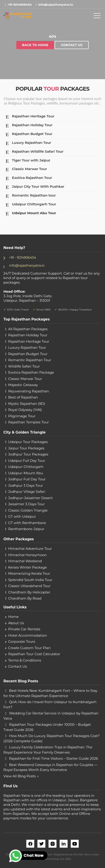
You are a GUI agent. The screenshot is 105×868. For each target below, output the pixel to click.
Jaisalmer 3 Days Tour (26, 504)
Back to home (35, 45)
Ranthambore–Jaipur (26, 529)
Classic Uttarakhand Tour (29, 586)
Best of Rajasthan (23, 397)
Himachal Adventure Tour (30, 549)
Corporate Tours (22, 642)
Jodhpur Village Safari (27, 492)
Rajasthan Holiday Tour (28, 126)
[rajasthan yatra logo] (18, 15)
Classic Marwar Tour (25, 170)
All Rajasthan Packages (28, 329)
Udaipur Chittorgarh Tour (30, 205)
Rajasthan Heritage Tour (29, 117)
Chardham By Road (25, 598)
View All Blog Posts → (21, 776)
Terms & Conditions (25, 660)
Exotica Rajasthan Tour (28, 178)
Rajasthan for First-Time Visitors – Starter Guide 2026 (54, 758)
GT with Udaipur (22, 516)
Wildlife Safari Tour (24, 366)
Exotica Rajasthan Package (31, 372)
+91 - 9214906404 (23, 258)
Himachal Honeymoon (27, 555)
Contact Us (72, 45)
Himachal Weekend (25, 561)
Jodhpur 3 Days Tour (26, 485)
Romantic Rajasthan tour (30, 196)
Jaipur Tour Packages (26, 448)
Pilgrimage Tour (22, 416)
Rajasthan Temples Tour (29, 422)
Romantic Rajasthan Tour (30, 360)
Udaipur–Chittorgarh (26, 467)
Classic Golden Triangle (28, 510)
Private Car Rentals (24, 629)
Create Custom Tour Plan (29, 648)
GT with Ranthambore (27, 523)
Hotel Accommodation (28, 635)
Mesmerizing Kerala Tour (29, 573)
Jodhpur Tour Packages (28, 454)
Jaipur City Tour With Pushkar (34, 187)
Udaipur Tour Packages (28, 442)
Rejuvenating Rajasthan (29, 391)
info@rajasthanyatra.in (27, 266)
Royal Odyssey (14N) (25, 410)
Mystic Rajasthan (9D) (27, 404)
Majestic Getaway (23, 385)
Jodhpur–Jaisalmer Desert (30, 498)
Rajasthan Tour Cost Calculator (34, 654)
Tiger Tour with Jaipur (27, 161)
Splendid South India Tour (30, 580)
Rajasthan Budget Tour (28, 134)
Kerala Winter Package (28, 567)
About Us (16, 623)
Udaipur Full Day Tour (27, 461)
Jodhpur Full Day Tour (27, 479)
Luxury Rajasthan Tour (27, 143)
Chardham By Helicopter (29, 592)
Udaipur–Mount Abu (26, 473)
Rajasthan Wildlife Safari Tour (34, 152)
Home (13, 617)
